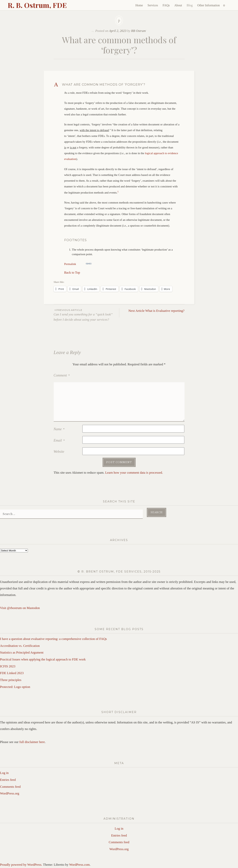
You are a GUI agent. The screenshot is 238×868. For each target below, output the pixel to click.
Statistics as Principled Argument (22, 652)
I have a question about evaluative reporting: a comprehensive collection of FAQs (53, 639)
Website (59, 452)
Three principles (11, 680)
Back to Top (72, 273)
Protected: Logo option (15, 687)
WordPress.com (79, 865)
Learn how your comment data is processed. (134, 473)
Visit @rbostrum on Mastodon (20, 608)
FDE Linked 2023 (12, 673)
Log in (4, 773)
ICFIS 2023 (8, 666)
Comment (62, 375)
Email (59, 440)
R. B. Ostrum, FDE (37, 5)
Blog (190, 5)
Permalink (78, 263)
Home (139, 5)
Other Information (208, 5)
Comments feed (10, 787)
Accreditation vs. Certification (20, 646)
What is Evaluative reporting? (157, 311)
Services (153, 5)
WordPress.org (10, 793)
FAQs (166, 5)
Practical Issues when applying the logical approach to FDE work (43, 659)
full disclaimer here (32, 742)
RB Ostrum (138, 31)
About (178, 5)
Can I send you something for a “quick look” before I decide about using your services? (86, 315)
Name (59, 429)
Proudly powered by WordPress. (21, 865)
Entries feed (8, 780)
